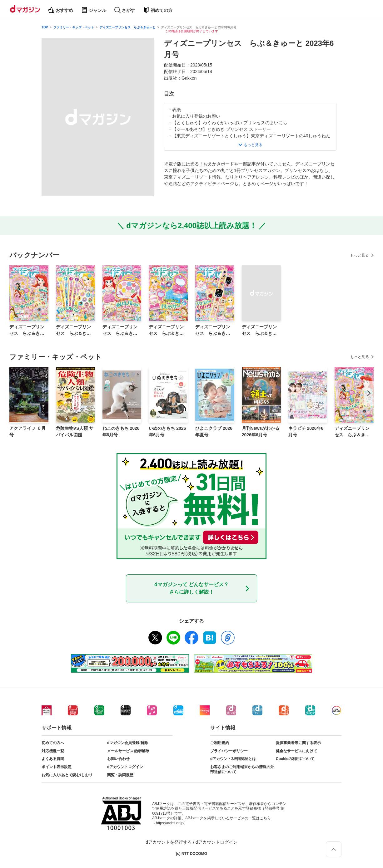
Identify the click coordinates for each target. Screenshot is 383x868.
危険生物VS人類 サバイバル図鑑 (75, 432)
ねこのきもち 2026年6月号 (121, 432)
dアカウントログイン (125, 767)
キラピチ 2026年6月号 (306, 432)
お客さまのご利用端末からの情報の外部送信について (242, 769)
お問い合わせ (118, 759)
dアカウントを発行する (169, 842)
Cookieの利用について (295, 759)
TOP (45, 27)
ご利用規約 (220, 743)
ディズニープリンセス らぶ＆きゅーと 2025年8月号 (259, 331)
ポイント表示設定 (57, 767)
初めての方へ (53, 743)
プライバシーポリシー (229, 751)
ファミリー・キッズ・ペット (74, 27)
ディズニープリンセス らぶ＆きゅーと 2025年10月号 (214, 331)
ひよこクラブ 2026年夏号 (214, 432)
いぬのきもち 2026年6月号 (167, 432)
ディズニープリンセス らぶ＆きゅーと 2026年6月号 (27, 331)
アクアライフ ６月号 (27, 432)
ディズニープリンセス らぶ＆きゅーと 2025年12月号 (168, 331)
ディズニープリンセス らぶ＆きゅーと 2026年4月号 (74, 331)
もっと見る (360, 255)
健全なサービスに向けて (296, 751)
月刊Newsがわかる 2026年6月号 (261, 432)
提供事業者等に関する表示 (298, 743)
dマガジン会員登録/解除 (128, 743)
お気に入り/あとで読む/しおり (67, 775)
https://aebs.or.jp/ (170, 823)
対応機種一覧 (53, 751)
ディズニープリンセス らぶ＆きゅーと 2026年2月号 (120, 331)
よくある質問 (53, 759)
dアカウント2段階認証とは (233, 759)
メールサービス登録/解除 (128, 751)
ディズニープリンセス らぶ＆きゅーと (127, 27)
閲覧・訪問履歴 (120, 775)
